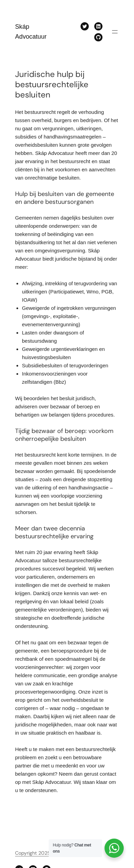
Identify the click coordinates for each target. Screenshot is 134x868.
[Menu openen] (115, 32)
